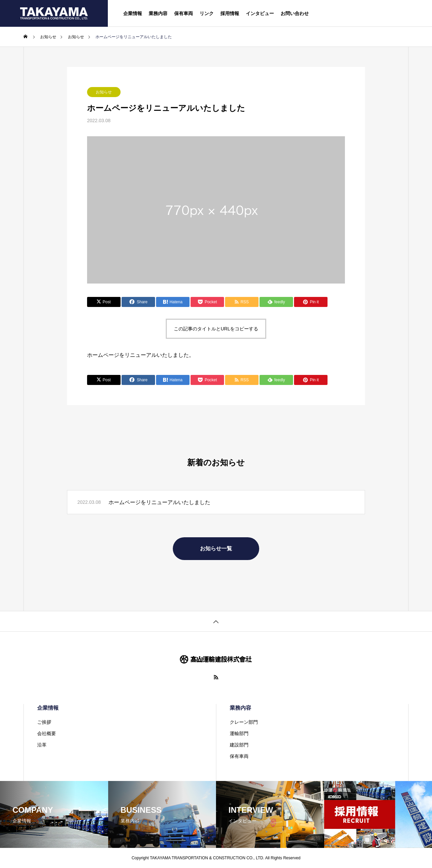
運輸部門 (239, 733)
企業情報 (133, 13)
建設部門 (239, 745)
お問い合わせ (295, 13)
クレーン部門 (244, 722)
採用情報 (230, 13)
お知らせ (104, 92)
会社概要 (47, 733)
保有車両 (184, 13)
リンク (207, 13)
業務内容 (158, 13)
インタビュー (260, 13)
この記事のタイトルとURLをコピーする (216, 329)
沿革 (42, 745)
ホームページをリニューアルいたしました (159, 502)
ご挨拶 (44, 722)
